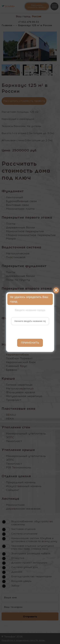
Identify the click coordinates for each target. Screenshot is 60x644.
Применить (30, 343)
